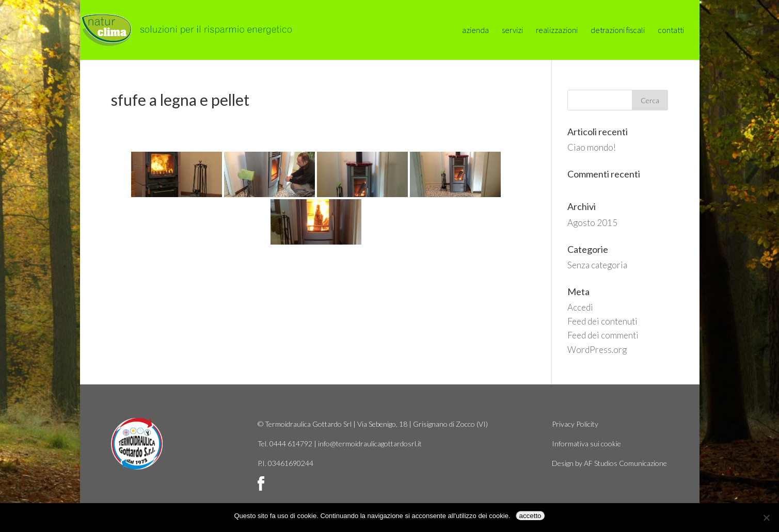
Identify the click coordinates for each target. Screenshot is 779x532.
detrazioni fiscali (618, 31)
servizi (512, 31)
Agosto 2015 (592, 223)
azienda (475, 31)
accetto (530, 516)
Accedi (580, 307)
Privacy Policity (575, 424)
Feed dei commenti (603, 335)
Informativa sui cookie (586, 444)
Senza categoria (597, 265)
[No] (766, 518)
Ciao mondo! (592, 147)
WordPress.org (597, 350)
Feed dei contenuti (602, 321)
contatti (671, 31)
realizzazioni (557, 31)
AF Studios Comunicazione (625, 463)
